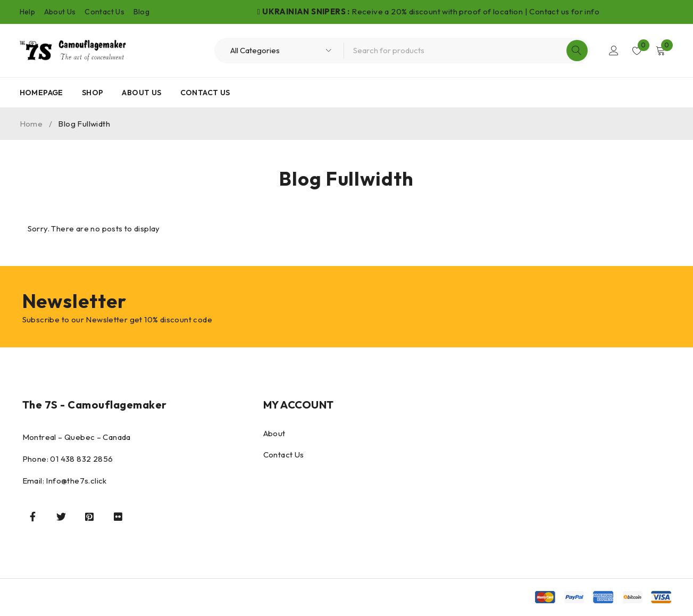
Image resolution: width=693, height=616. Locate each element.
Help (28, 12)
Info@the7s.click (76, 481)
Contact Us (105, 12)
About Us (60, 12)
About (274, 433)
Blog (142, 12)
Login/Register (614, 51)
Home (31, 124)
